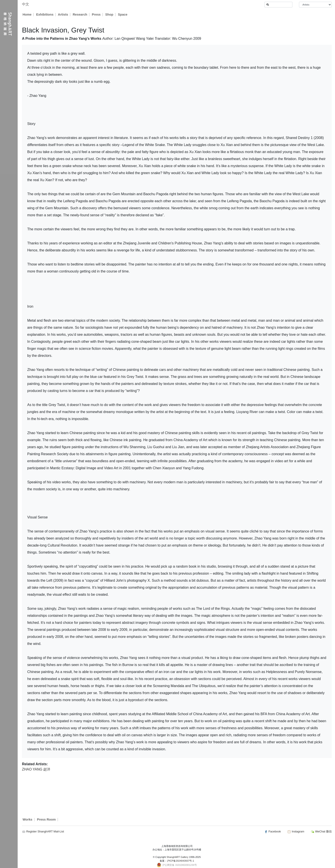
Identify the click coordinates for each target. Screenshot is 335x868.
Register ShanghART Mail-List (45, 831)
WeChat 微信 (321, 831)
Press (96, 14)
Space (123, 14)
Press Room (46, 819)
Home (27, 14)
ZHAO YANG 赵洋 (36, 769)
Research (80, 14)
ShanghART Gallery (177, 857)
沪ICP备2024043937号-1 (181, 861)
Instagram (296, 831)
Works (28, 819)
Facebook (273, 831)
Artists (63, 14)
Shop (110, 14)
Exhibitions (45, 14)
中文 (25, 4)
